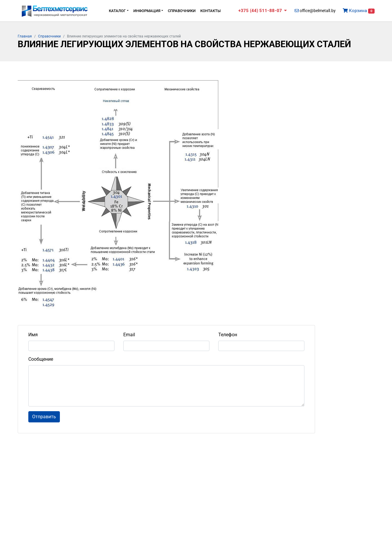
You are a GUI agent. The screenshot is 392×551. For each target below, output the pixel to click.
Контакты (210, 11)
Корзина (359, 11)
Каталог (117, 11)
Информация (147, 11)
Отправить (44, 417)
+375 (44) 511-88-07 (263, 11)
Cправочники (182, 11)
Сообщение (41, 359)
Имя (33, 335)
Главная (25, 36)
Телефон (228, 335)
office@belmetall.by (315, 11)
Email (129, 335)
